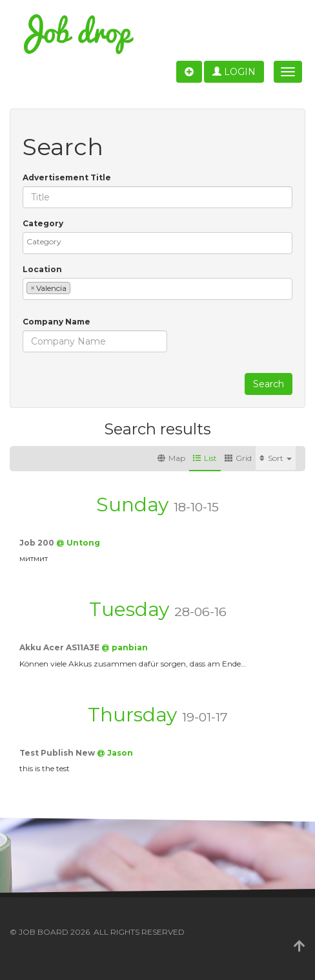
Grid (238, 458)
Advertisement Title (67, 177)
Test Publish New (58, 753)
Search (269, 384)
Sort (276, 458)
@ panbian (125, 647)
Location (42, 269)
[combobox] (157, 243)
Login (234, 72)
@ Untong (78, 543)
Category (43, 223)
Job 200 (38, 543)
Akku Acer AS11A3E (60, 647)
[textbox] (161, 241)
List (205, 458)
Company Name (56, 322)
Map (171, 458)
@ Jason (115, 753)
